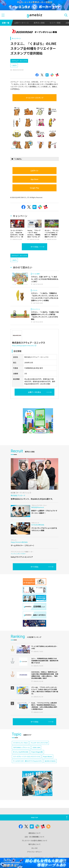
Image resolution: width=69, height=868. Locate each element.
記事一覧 (6, 23)
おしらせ (34, 848)
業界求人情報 (39, 23)
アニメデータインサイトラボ (39, 743)
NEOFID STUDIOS (50, 761)
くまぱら (14, 65)
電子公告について (34, 844)
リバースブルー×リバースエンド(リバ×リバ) (26, 756)
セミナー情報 (55, 23)
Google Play (34, 188)
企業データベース (21, 23)
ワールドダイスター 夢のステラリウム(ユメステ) (27, 761)
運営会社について (34, 833)
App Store (34, 179)
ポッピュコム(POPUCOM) (21, 752)
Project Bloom (48, 756)
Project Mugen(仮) (37, 752)
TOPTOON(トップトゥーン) (21, 747)
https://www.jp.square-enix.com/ (24, 345)
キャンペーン (16, 38)
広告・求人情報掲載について (35, 837)
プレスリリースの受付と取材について (34, 841)
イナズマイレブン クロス (20, 743)
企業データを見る (34, 392)
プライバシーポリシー (34, 852)
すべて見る (34, 247)
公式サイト (34, 171)
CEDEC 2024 (36, 747)
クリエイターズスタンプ (34, 98)
